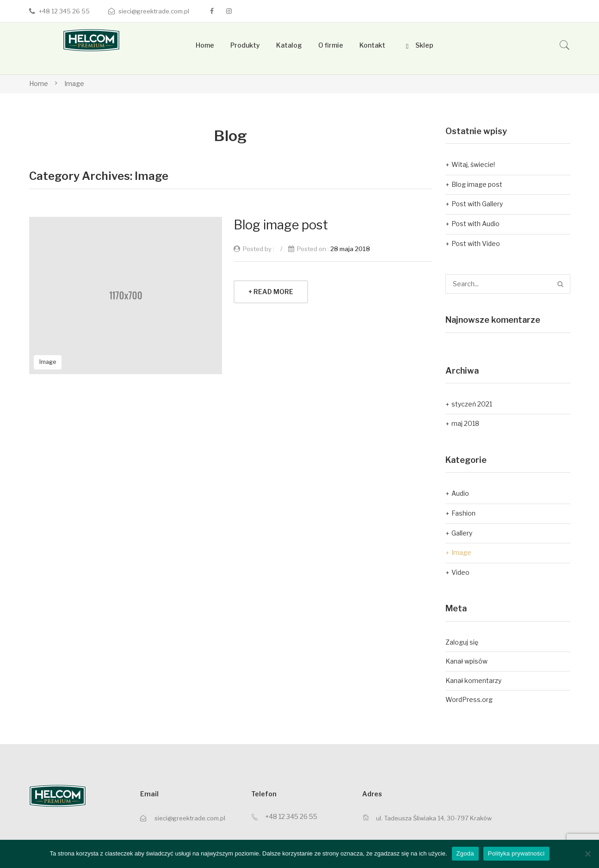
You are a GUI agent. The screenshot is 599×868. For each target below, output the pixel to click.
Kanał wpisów (466, 661)
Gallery (462, 533)
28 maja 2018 (350, 249)
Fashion (463, 513)
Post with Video (476, 243)
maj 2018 (465, 423)
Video (460, 572)
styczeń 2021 (472, 404)
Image (74, 83)
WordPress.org (469, 699)
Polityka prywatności (516, 853)
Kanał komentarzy (473, 680)
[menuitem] (205, 46)
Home (39, 83)
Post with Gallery (477, 204)
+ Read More (271, 292)
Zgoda (465, 853)
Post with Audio (475, 224)
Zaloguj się (462, 642)
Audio (460, 493)
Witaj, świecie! (473, 164)
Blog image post (281, 225)
